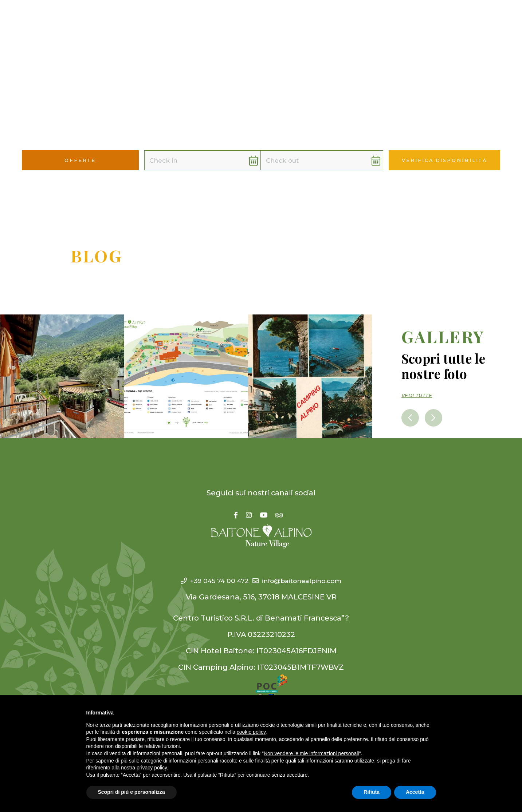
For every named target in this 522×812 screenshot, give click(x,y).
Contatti (410, 18)
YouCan (294, 18)
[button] (500, 19)
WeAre (259, 18)
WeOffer (333, 18)
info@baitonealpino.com (303, 581)
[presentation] (411, 417)
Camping (177, 18)
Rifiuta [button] (372, 792)
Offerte (371, 18)
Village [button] (220, 18)
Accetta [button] (415, 792)
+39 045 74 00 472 (206, 581)
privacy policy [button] (152, 768)
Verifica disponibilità (445, 160)
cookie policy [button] (251, 732)
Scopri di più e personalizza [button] (132, 792)
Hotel (141, 18)
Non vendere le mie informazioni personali (311, 753)
